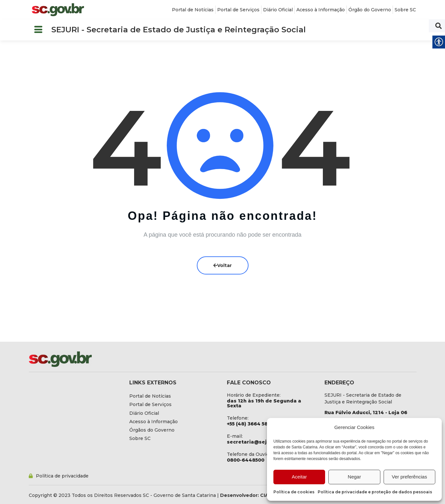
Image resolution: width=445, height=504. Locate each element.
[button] (38, 30)
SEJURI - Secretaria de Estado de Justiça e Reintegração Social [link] (179, 30)
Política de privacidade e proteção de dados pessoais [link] (375, 492)
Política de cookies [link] (294, 492)
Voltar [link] (222, 265)
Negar (354, 477)
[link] (58, 10)
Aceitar (299, 477)
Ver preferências (409, 477)
